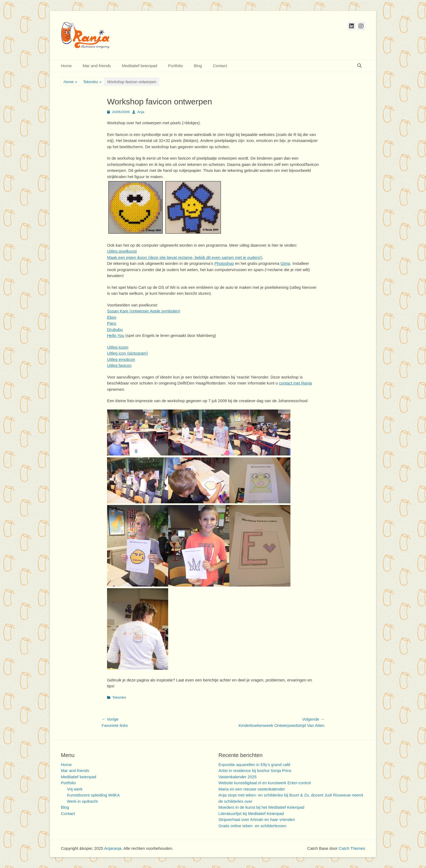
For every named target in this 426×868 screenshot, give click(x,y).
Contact (220, 66)
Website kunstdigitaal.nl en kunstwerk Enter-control (265, 783)
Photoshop (224, 263)
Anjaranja (113, 848)
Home (66, 66)
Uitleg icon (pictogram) (127, 353)
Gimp (285, 263)
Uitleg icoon (118, 347)
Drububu (115, 329)
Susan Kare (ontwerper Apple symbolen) (144, 311)
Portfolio (175, 66)
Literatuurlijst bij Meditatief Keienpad (251, 813)
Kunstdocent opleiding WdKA (93, 795)
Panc (112, 323)
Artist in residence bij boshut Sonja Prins (255, 771)
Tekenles (92, 82)
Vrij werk (75, 789)
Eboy (112, 317)
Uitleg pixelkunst (122, 251)
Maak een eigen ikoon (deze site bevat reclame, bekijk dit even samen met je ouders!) (185, 257)
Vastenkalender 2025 (238, 777)
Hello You (116, 335)
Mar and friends (97, 66)
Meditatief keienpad (139, 66)
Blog (198, 66)
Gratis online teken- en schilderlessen (252, 826)
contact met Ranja (295, 383)
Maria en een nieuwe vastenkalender (252, 789)
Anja (141, 112)
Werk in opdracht (82, 801)
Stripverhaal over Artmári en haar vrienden (257, 819)
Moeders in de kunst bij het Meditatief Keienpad (261, 807)
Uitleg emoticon (121, 359)
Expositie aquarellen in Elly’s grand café (254, 765)
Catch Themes (352, 848)
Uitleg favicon (119, 365)
